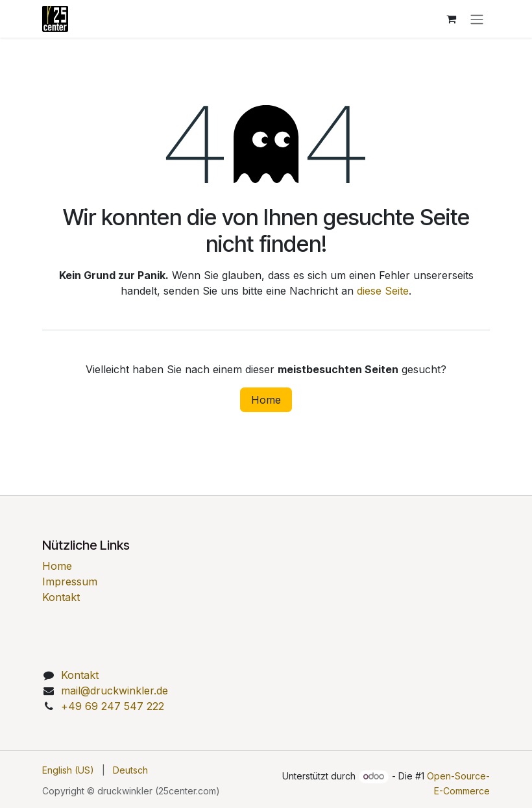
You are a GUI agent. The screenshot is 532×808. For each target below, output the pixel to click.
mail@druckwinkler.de (115, 691)
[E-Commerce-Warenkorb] (451, 19)
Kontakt (61, 597)
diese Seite (383, 291)
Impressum (70, 582)
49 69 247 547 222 (113, 706)
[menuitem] (68, 770)
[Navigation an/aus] (477, 19)
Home (266, 400)
